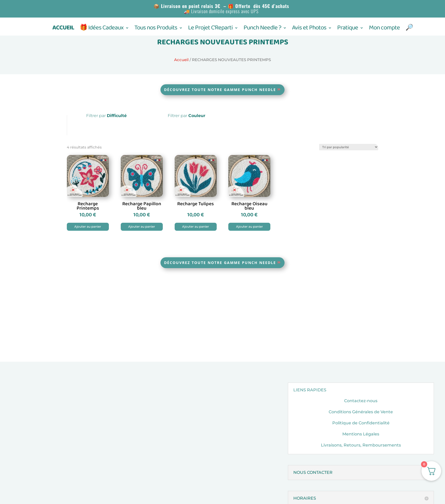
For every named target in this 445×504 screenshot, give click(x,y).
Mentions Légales (361, 434)
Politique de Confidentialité (361, 423)
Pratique (348, 29)
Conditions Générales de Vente (361, 412)
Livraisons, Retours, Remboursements (361, 445)
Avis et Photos (309, 29)
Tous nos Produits (156, 29)
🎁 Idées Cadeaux (102, 29)
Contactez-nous (361, 401)
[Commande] (349, 147)
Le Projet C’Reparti (210, 29)
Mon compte (384, 29)
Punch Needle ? (262, 29)
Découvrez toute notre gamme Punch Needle (220, 90)
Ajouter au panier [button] (88, 226)
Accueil (181, 60)
